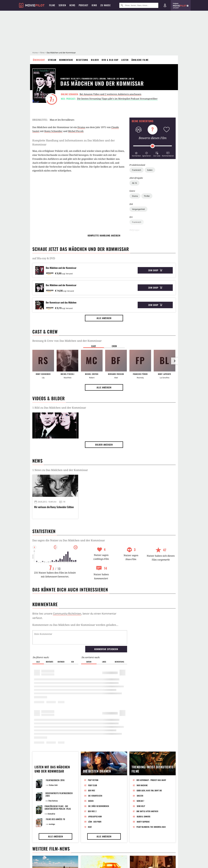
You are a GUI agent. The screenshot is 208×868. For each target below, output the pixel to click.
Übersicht (39, 60)
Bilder (95, 60)
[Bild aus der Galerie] (55, 426)
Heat (90, 827)
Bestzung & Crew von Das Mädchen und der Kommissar (67, 341)
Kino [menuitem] (94, 5)
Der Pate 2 (92, 811)
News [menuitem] (72, 5)
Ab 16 (134, 183)
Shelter (140, 796)
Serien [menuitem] (62, 5)
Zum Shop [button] (155, 270)
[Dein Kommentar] (80, 637)
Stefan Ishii (53, 785)
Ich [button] (73, 662)
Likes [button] (104, 662)
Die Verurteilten (95, 796)
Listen (125, 60)
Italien (150, 170)
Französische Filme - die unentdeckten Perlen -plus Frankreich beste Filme (58, 809)
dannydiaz (51, 814)
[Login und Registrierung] (165, 5)
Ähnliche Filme (140, 60)
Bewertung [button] (119, 662)
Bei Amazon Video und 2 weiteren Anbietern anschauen (110, 94)
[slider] (153, 146)
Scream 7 (140, 801)
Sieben (91, 801)
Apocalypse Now (95, 816)
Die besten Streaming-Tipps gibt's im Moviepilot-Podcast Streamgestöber (117, 99)
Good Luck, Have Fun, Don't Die (149, 790)
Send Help (141, 806)
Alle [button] (38, 662)
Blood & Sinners (144, 816)
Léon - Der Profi (95, 822)
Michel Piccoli (76, 131)
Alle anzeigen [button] (104, 318)
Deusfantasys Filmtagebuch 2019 (59, 794)
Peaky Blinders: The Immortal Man (151, 827)
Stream (52, 60)
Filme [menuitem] (52, 5)
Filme (42, 53)
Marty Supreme (143, 822)
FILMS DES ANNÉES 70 (55, 819)
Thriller (147, 196)
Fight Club (93, 785)
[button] (136, 154)
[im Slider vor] (174, 361)
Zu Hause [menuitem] (106, 5)
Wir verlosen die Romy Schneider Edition (54, 507)
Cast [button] (94, 346)
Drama (135, 196)
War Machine (142, 785)
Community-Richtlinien (67, 614)
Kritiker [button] (61, 662)
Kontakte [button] (50, 662)
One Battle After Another (147, 811)
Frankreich (137, 170)
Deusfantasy (53, 801)
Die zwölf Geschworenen (99, 806)
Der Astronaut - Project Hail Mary (151, 780)
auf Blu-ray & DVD (44, 258)
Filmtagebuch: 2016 (55, 780)
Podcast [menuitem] (83, 5)
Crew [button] (114, 346)
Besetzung (82, 60)
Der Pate (92, 790)
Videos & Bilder (49, 398)
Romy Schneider (53, 131)
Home (35, 53)
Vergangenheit (138, 209)
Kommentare (66, 60)
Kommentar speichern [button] (106, 649)
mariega (52, 824)
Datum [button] (89, 662)
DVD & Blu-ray (110, 60)
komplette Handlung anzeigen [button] (104, 235)
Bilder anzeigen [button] (104, 445)
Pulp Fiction (93, 780)
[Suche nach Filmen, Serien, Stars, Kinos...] (139, 5)
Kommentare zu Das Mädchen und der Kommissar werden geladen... (75, 625)
